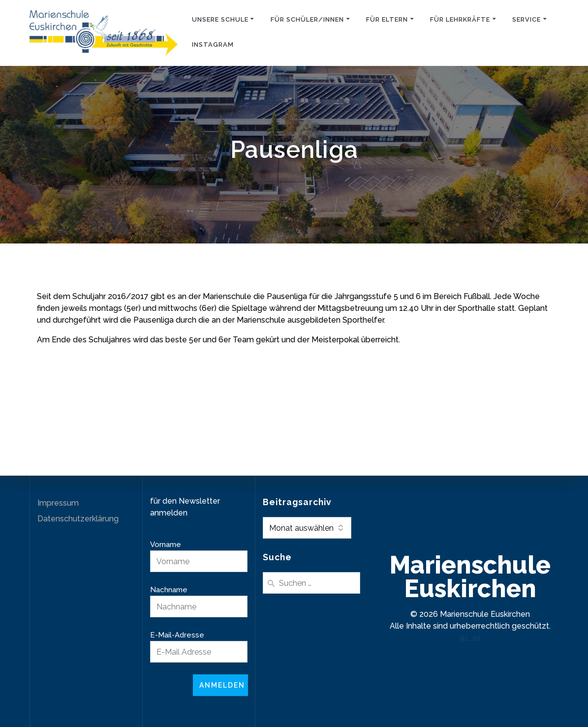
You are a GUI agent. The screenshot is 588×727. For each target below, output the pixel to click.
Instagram (213, 45)
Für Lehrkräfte (460, 19)
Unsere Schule (220, 19)
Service (526, 19)
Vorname (166, 545)
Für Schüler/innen (307, 19)
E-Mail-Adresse (177, 635)
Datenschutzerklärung (78, 519)
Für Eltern (387, 19)
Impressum (58, 503)
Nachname (169, 590)
